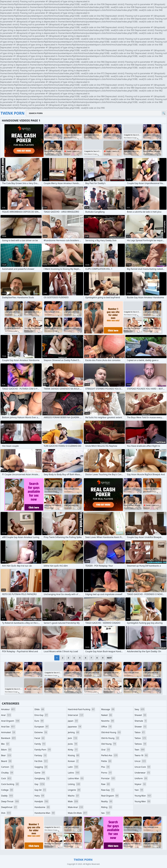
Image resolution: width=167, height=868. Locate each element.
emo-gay (41, 715)
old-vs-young (110, 738)
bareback (9, 738)
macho (74, 796)
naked (107, 715)
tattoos (141, 744)
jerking (74, 732)
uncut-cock (143, 767)
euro (39, 721)
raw (106, 784)
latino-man (76, 778)
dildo (40, 709)
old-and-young (111, 732)
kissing (74, 755)
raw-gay (108, 790)
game (40, 773)
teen (140, 750)
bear (6, 755)
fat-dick (41, 761)
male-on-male (78, 813)
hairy (40, 796)
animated (8, 732)
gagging (41, 767)
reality (107, 801)
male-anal (76, 807)
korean (73, 761)
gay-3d (41, 790)
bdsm (6, 750)
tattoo (141, 738)
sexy (140, 709)
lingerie (74, 790)
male (73, 801)
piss (106, 767)
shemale (141, 721)
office (107, 727)
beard (7, 761)
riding (107, 807)
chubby (7, 773)
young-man (143, 796)
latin (73, 767)
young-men (143, 801)
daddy (7, 796)
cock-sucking (10, 784)
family (40, 744)
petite (107, 761)
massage (108, 709)
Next (109, 658)
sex (106, 813)
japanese (75, 727)
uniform (141, 778)
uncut (140, 761)
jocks (73, 744)
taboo (140, 732)
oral (106, 750)
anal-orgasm (11, 721)
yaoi (139, 790)
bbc (5, 744)
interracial (76, 715)
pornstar (108, 778)
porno (107, 773)
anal (6, 715)
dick (6, 813)
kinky (73, 750)
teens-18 (141, 755)
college (7, 790)
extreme (41, 732)
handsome (42, 807)
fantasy (41, 755)
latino (74, 773)
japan (73, 721)
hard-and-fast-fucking (81, 709)
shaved (141, 715)
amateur (8, 709)
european (42, 727)
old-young (109, 744)
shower (141, 727)
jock (73, 738)
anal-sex (8, 727)
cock (6, 778)
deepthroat (9, 807)
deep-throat (10, 801)
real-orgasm (110, 796)
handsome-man (45, 813)
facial (40, 738)
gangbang (42, 778)
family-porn (43, 750)
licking (74, 784)
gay (40, 784)
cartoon (8, 767)
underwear (142, 773)
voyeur (140, 784)
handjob (42, 801)
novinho (108, 721)
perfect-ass (110, 755)
